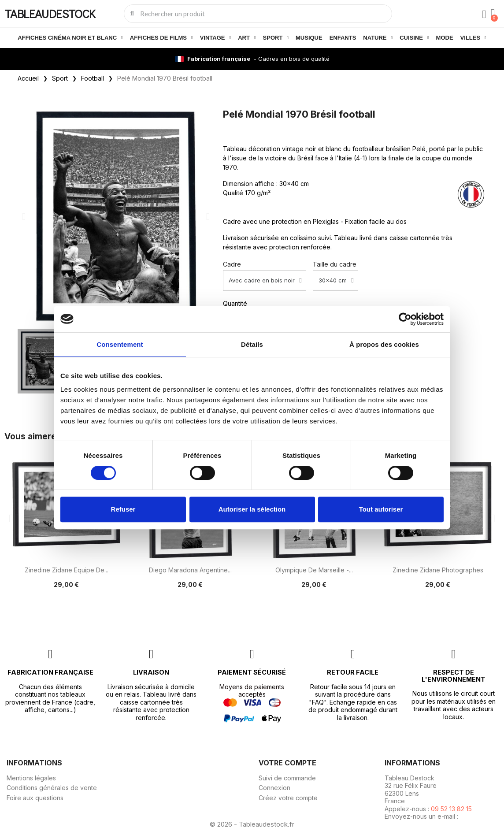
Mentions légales (31, 778)
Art (247, 38)
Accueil (28, 78)
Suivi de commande (287, 778)
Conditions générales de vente (52, 788)
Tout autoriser (381, 509)
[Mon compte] (484, 15)
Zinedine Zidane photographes (438, 570)
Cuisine (414, 38)
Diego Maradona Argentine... (190, 570)
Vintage (215, 38)
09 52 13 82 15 (451, 809)
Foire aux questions (35, 798)
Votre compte (287, 763)
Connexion (274, 788)
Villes (473, 38)
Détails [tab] (252, 344)
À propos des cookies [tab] (384, 344)
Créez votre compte (288, 798)
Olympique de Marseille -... (314, 570)
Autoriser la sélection (252, 509)
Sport (276, 38)
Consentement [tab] (120, 344)
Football (93, 78)
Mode (445, 38)
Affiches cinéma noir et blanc (70, 38)
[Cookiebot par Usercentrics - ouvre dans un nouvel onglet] (405, 319)
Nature (378, 38)
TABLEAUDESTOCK (50, 13)
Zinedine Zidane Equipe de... (67, 570)
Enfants (343, 38)
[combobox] (259, 14)
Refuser (123, 509)
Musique (309, 38)
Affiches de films (161, 38)
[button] (24, 217)
